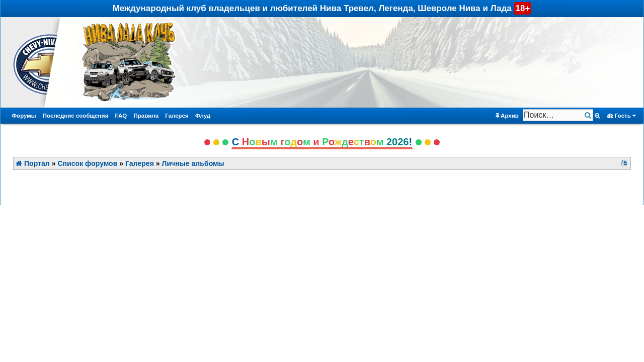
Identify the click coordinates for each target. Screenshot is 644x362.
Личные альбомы (193, 163)
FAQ (121, 116)
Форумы (24, 116)
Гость (622, 116)
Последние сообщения (76, 116)
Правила (146, 116)
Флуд (203, 116)
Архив (507, 116)
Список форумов (87, 163)
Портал (33, 163)
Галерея (177, 116)
